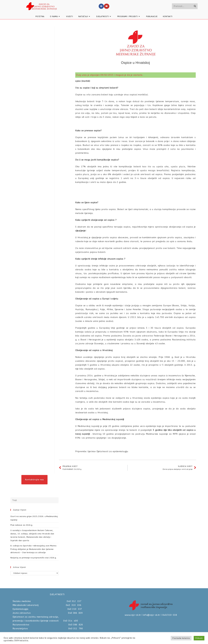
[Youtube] (107, 6)
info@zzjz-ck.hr (152, 615)
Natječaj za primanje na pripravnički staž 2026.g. (33, 558)
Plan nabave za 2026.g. (22, 525)
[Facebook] (101, 6)
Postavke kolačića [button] (181, 638)
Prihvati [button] (199, 638)
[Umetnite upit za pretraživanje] (34, 500)
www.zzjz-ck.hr (133, 615)
